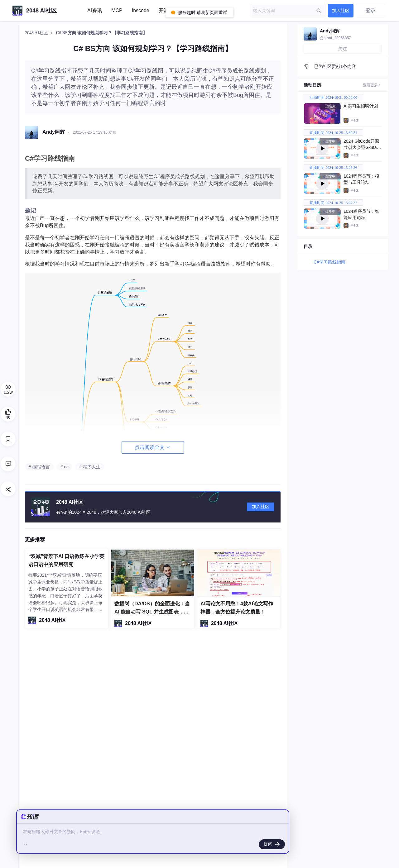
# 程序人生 (90, 467)
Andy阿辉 (330, 31)
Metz (354, 120)
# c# (65, 467)
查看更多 (372, 85)
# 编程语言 (39, 467)
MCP (117, 10)
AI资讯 (95, 10)
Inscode (141, 10)
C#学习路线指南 (329, 262)
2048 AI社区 (37, 33)
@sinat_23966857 (335, 38)
